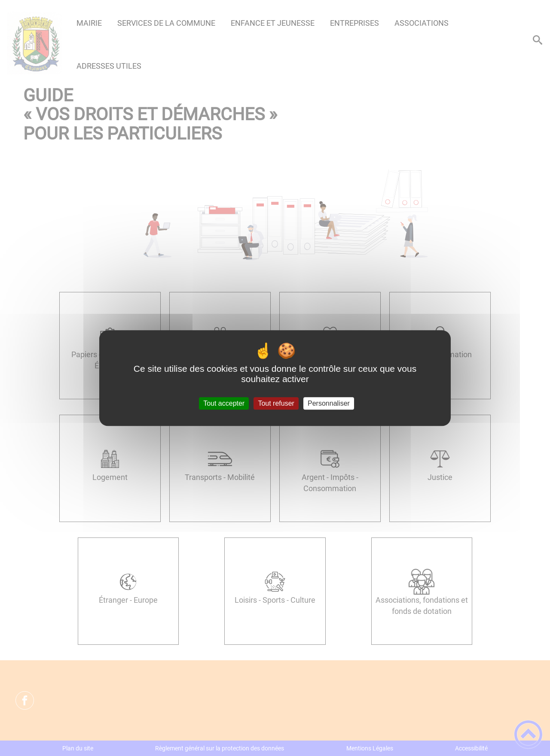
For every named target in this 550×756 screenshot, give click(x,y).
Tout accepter (224, 403)
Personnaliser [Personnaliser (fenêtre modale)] (329, 403)
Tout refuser (276, 403)
